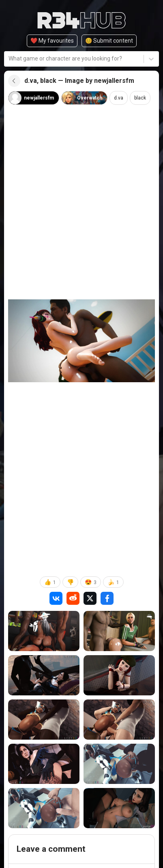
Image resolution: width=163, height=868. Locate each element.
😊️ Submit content (109, 41)
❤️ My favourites (52, 41)
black (140, 98)
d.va (119, 98)
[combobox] (9, 58)
